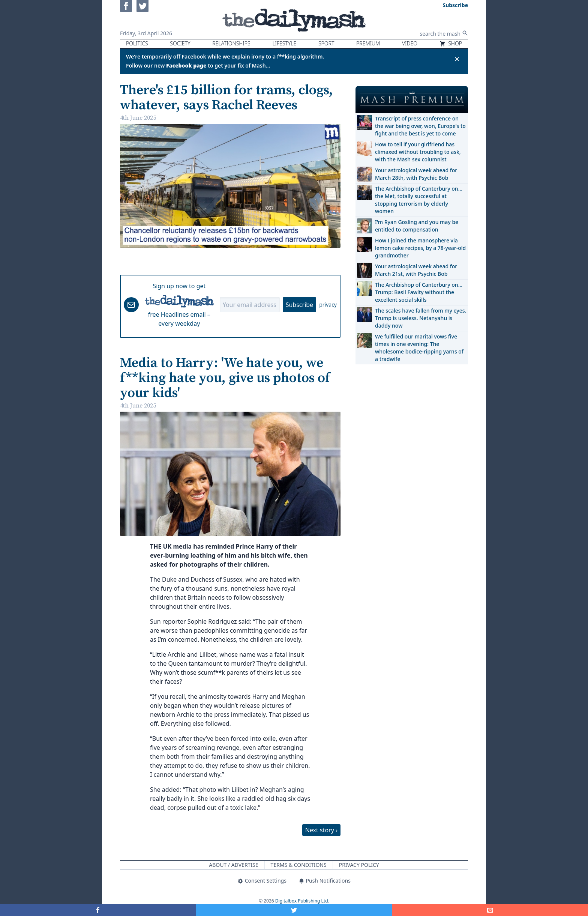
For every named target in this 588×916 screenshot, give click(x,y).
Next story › (321, 830)
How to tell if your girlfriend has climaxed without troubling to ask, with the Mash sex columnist (418, 152)
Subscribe (299, 305)
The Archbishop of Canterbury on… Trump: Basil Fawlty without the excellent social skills (419, 292)
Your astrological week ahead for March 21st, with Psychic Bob (416, 270)
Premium (368, 43)
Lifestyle (284, 43)
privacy (328, 305)
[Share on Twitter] (294, 910)
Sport (326, 43)
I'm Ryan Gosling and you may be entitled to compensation (417, 226)
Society (180, 43)
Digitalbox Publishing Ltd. (302, 901)
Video (410, 43)
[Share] (490, 910)
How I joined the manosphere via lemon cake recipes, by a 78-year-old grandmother (420, 248)
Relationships (231, 43)
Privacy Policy (359, 865)
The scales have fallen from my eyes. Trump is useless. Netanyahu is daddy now (421, 318)
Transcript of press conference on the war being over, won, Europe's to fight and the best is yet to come (420, 126)
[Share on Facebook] (98, 910)
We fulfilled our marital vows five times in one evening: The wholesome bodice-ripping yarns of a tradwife (419, 348)
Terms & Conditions (299, 865)
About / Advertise (233, 865)
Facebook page (186, 65)
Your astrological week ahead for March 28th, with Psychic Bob (416, 174)
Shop (451, 43)
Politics (137, 43)
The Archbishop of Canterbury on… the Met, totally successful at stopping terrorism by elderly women (419, 200)
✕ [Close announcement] (457, 59)
